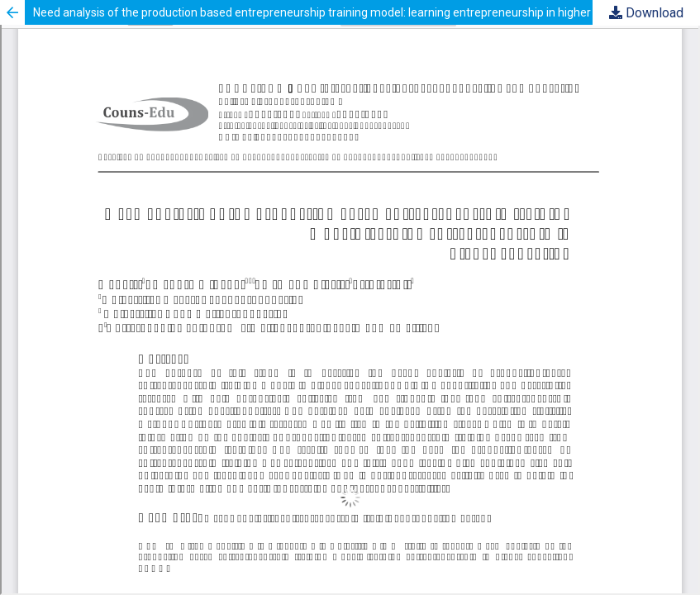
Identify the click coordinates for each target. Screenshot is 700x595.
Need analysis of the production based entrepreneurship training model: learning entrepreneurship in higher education (339, 12)
